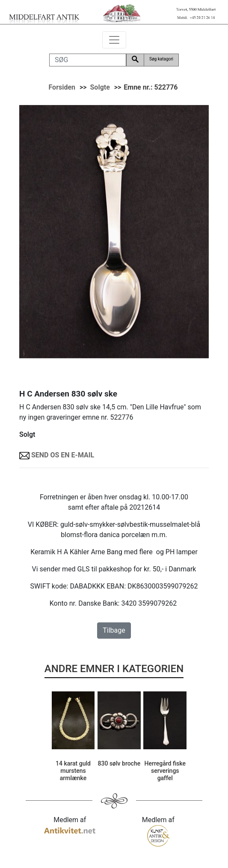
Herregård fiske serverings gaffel (165, 771)
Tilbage (114, 630)
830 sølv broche (119, 763)
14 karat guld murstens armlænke (73, 771)
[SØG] (88, 60)
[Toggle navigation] (114, 40)
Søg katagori (161, 59)
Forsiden (62, 87)
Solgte (100, 87)
